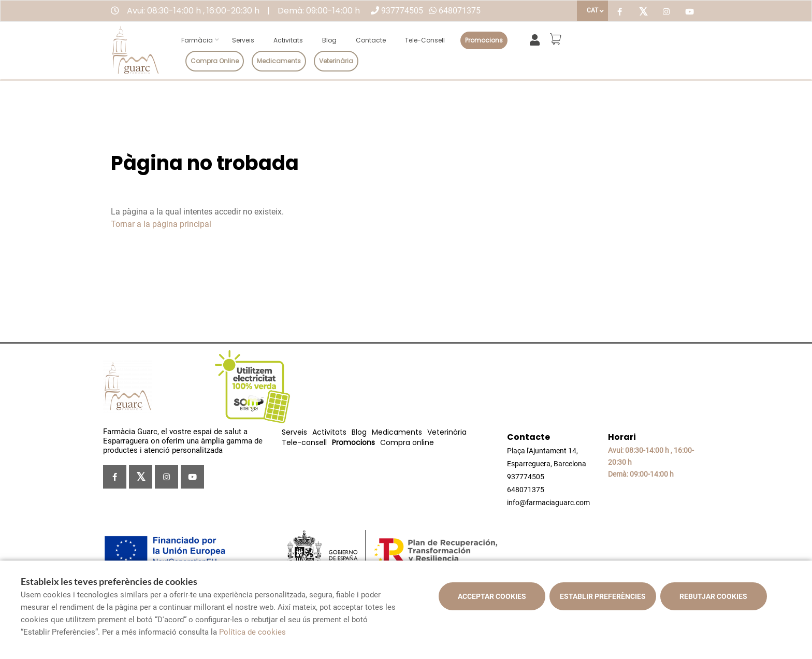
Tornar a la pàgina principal (161, 224)
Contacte (371, 40)
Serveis (243, 40)
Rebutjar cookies (713, 596)
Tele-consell (425, 40)
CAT (592, 10)
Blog (329, 40)
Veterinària (336, 61)
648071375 (460, 11)
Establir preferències (603, 596)
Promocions (484, 40)
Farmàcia (197, 40)
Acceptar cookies (492, 596)
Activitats (288, 40)
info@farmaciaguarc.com (548, 503)
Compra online (215, 61)
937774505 (402, 11)
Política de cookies (252, 632)
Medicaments (279, 61)
